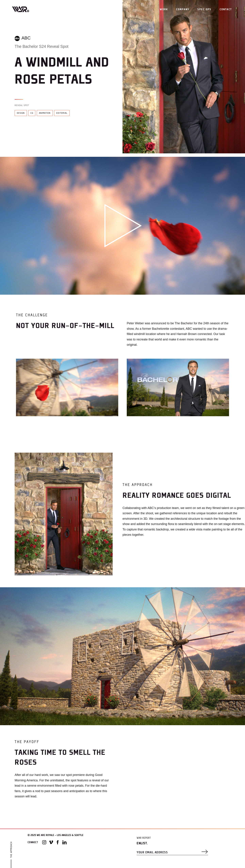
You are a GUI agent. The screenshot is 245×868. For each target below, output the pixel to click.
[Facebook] (58, 842)
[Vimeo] (51, 842)
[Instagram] (44, 842)
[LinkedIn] (64, 842)
